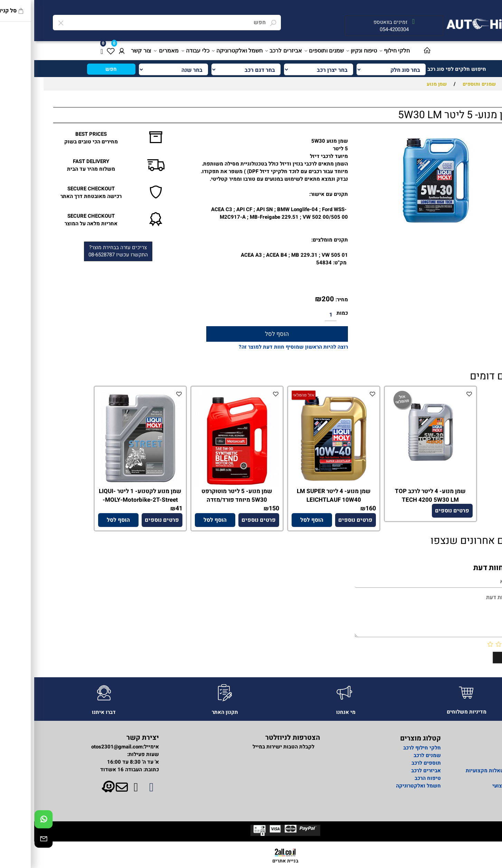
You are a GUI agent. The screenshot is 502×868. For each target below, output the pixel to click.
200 (294, 299)
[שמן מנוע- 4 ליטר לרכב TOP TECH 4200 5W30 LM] (396, 473)
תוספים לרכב (392, 763)
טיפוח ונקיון (328, 51)
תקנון (481, 801)
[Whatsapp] (9, 821)
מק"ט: (306, 263)
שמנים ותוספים (290, 51)
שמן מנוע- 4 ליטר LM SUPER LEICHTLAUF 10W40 (300, 496)
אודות (481, 748)
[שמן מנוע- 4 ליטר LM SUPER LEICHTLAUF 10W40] (299, 485)
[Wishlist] (76, 51)
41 (145, 508)
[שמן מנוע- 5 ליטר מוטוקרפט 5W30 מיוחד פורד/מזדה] (203, 484)
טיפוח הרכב (394, 778)
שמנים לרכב (393, 755)
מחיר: (307, 300)
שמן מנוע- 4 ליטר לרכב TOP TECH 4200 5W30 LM (396, 496)
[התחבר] (87, 51)
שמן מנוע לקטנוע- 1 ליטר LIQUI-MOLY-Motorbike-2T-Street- (106, 496)
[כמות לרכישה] (296, 315)
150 (240, 508)
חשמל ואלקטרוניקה (203, 51)
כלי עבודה (162, 51)
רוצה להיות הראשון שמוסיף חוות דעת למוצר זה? (259, 347)
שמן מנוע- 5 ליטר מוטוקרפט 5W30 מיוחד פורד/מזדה (203, 496)
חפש (77, 69)
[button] (278, 520)
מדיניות (479, 763)
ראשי (481, 755)
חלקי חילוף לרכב (387, 748)
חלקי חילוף (361, 51)
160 (337, 508)
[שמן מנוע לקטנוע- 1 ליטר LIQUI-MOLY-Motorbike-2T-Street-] (106, 485)
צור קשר (107, 51)
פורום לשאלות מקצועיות (460, 771)
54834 (290, 263)
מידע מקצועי (473, 786)
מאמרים (132, 51)
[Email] (9, 840)
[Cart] (68, 51)
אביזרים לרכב (250, 51)
